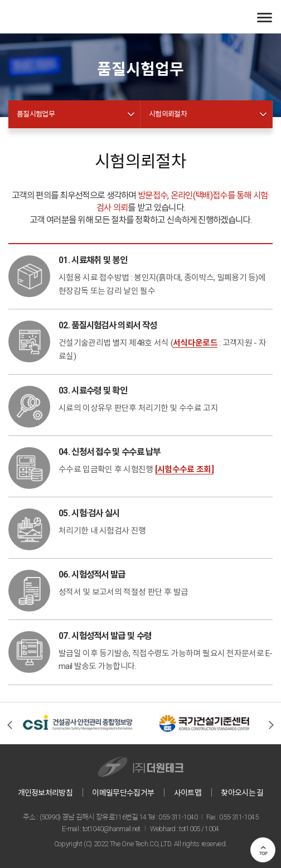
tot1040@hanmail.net (112, 829)
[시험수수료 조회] (184, 469)
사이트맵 (188, 793)
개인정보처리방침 (45, 793)
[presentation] (10, 725)
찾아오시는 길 (242, 793)
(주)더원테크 (50, 17)
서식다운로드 (195, 343)
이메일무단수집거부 (123, 793)
